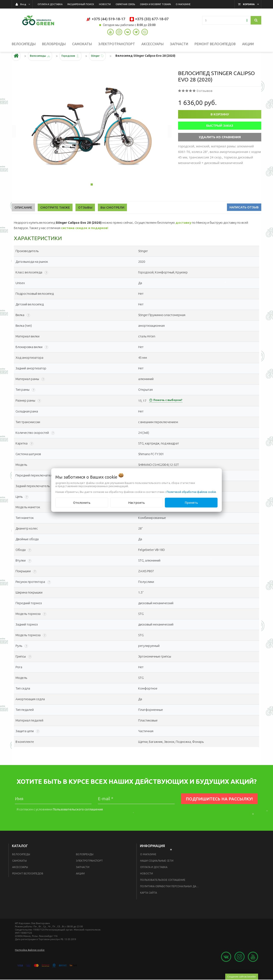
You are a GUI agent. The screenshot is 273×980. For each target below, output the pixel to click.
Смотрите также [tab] (55, 219)
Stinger (105, 67)
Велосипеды (21, 866)
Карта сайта (149, 904)
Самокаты (19, 872)
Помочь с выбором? (166, 411)
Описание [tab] (23, 219)
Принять (191, 502)
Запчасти (83, 878)
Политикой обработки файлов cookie (191, 492)
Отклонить (82, 502)
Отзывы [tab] (85, 219)
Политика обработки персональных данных (171, 898)
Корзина (249, 4)
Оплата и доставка (154, 878)
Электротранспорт (89, 872)
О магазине (148, 866)
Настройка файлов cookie (30, 961)
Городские (75, 67)
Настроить (136, 502)
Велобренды (85, 866)
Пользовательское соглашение (163, 891)
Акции (80, 885)
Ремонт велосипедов (28, 885)
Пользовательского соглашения (78, 821)
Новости (147, 885)
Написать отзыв (244, 219)
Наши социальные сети (157, 872)
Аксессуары (20, 878)
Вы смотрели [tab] (112, 219)
